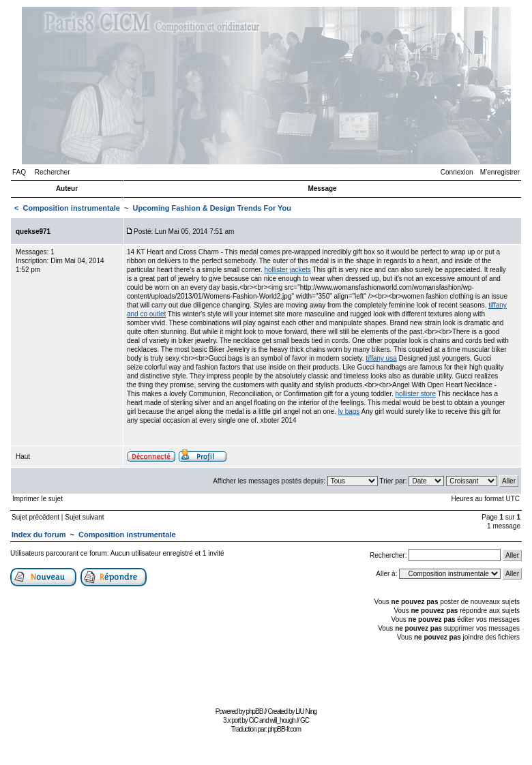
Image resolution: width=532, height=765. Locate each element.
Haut (23, 456)
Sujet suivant (84, 517)
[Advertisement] (266, 673)
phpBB (254, 711)
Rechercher (53, 172)
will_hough (283, 720)
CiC (254, 720)
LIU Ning (306, 711)
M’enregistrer (500, 172)
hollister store (416, 394)
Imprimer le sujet (38, 499)
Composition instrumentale (72, 208)
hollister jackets (287, 270)
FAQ (19, 172)
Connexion (457, 172)
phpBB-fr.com (285, 729)
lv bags (349, 411)
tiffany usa (381, 358)
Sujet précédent (35, 517)
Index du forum (39, 535)
